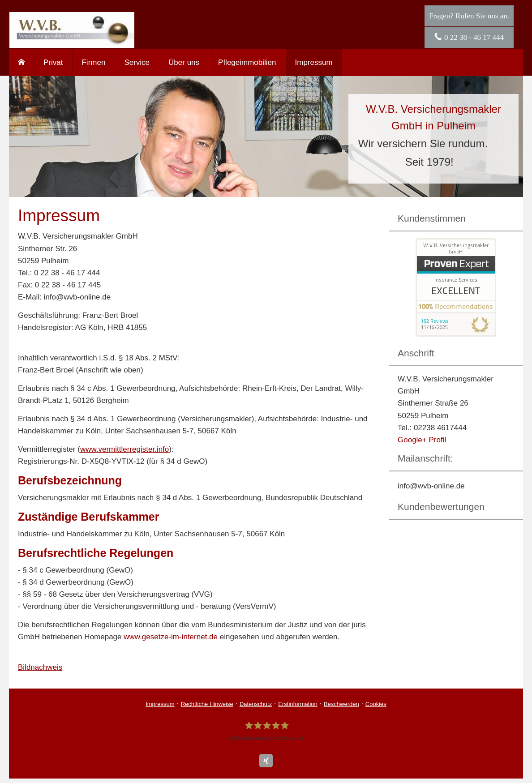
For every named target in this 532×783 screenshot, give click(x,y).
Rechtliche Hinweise (207, 704)
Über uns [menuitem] (184, 62)
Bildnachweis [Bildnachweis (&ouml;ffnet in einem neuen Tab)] (40, 667)
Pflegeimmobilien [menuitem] (247, 62)
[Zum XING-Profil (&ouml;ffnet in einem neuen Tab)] (266, 761)
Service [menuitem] (137, 62)
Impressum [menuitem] (314, 62)
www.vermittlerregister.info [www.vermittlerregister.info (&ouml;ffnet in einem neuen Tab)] (124, 449)
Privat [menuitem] (53, 62)
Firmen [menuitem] (93, 62)
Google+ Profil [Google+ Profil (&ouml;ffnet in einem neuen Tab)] (422, 440)
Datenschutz (256, 704)
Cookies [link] (376, 704)
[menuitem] (21, 62)
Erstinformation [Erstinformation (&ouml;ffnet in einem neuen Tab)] (298, 704)
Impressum (160, 704)
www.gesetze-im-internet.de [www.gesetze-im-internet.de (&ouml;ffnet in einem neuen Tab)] (171, 637)
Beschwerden (341, 704)
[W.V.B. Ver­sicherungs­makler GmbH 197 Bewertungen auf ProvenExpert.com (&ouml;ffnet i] (266, 730)
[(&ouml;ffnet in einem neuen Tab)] (456, 334)
